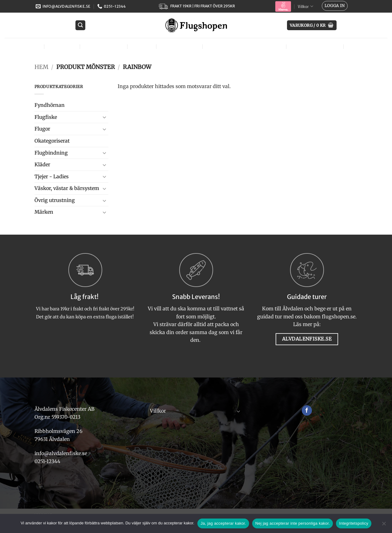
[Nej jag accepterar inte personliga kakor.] (384, 525)
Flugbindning (105, 46)
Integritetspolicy (354, 523)
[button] (335, 6)
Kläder (143, 46)
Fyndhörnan (50, 105)
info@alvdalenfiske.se (61, 453)
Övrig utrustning (316, 46)
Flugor (30, 46)
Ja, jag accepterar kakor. (223, 523)
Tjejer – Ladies (181, 46)
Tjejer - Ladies (52, 176)
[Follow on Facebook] (307, 410)
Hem (41, 67)
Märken (360, 46)
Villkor (305, 6)
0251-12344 (48, 461)
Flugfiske (63, 46)
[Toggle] (105, 117)
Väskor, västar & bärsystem (246, 46)
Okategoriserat (52, 141)
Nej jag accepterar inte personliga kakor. (293, 523)
